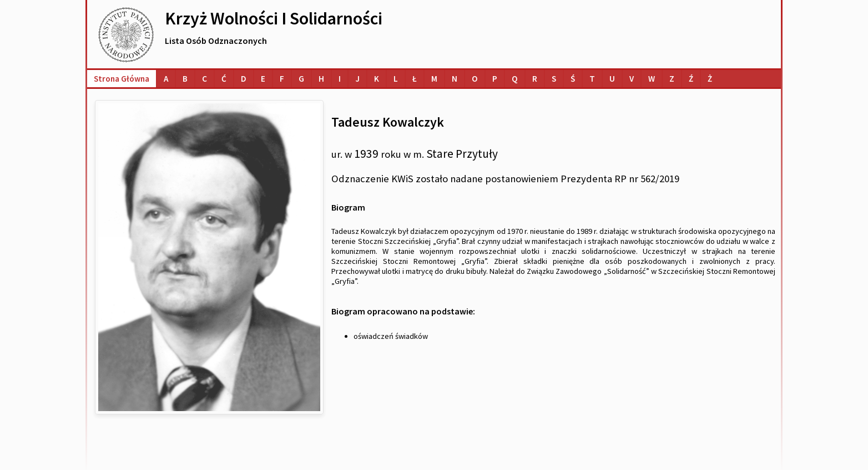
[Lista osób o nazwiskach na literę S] (554, 79)
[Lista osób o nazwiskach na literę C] (205, 79)
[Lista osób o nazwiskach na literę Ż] (710, 79)
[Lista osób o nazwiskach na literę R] (535, 79)
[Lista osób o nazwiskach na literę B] (185, 79)
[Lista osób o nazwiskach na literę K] (377, 79)
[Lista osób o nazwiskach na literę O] (475, 79)
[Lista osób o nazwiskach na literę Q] (515, 79)
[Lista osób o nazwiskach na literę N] (455, 79)
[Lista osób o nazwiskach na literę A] (166, 79)
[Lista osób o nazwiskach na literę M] (434, 79)
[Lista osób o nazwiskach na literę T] (592, 79)
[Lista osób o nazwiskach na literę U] (612, 79)
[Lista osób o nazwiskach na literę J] (357, 79)
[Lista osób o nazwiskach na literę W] (652, 79)
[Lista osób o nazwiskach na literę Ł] (415, 79)
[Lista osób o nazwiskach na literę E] (263, 79)
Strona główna (122, 79)
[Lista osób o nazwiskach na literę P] (495, 79)
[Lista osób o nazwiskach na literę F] (282, 79)
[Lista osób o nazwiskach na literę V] (632, 79)
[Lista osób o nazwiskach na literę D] (244, 79)
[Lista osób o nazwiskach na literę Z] (672, 79)
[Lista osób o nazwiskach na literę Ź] (691, 79)
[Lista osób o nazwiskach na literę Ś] (573, 79)
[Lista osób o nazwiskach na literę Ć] (224, 79)
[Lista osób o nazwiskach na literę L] (396, 79)
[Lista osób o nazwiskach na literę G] (301, 79)
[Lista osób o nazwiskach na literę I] (340, 79)
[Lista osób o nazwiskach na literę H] (321, 79)
